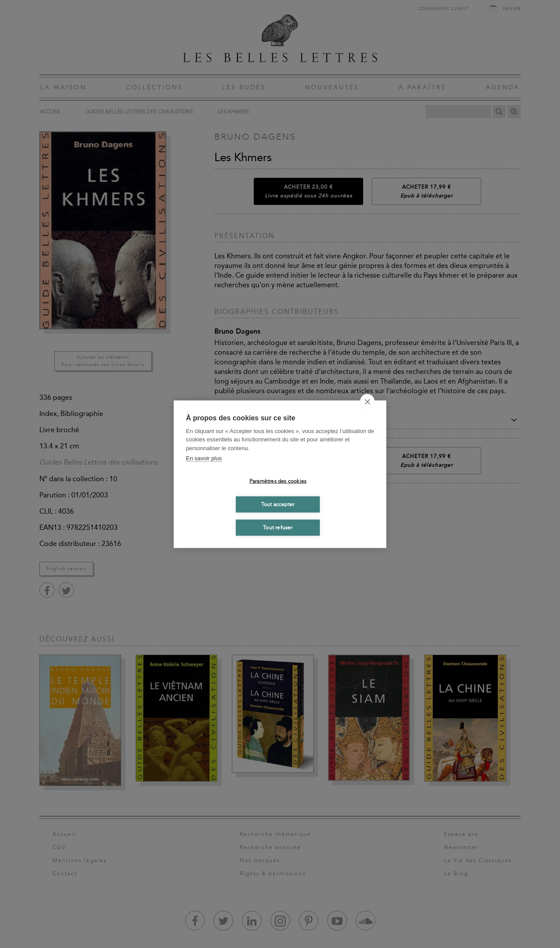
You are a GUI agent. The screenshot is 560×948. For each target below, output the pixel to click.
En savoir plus (204, 458)
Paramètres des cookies (278, 481)
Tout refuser (278, 528)
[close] (367, 401)
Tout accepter (278, 504)
